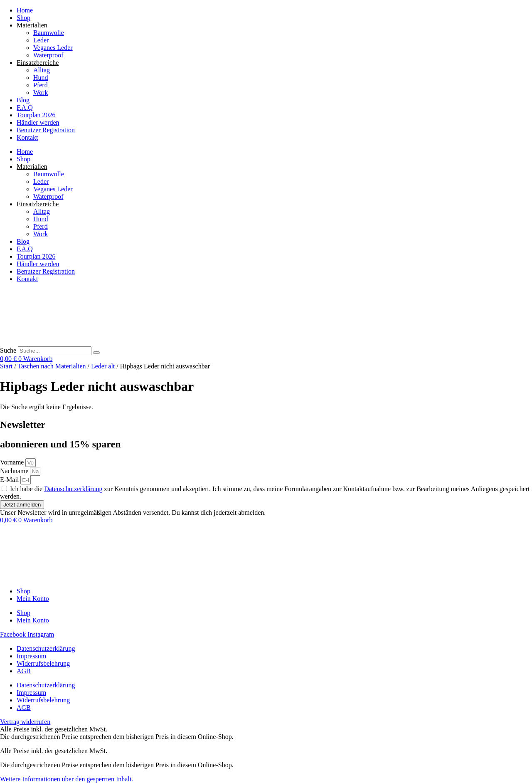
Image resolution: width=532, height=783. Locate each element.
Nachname (15, 471)
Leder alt (103, 366)
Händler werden (38, 122)
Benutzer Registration (46, 130)
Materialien (32, 25)
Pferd (41, 85)
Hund (41, 78)
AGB (24, 671)
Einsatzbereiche (38, 63)
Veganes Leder (53, 48)
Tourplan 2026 (36, 115)
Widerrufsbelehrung (43, 663)
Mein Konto (33, 599)
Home (25, 10)
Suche (8, 350)
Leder (41, 40)
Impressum (31, 656)
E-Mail (10, 480)
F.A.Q (25, 107)
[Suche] (96, 353)
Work (41, 93)
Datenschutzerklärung (73, 489)
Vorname (13, 462)
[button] (66, 779)
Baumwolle (49, 33)
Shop (23, 18)
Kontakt (27, 137)
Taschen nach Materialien (52, 366)
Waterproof (48, 55)
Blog (23, 100)
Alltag (42, 70)
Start (6, 366)
